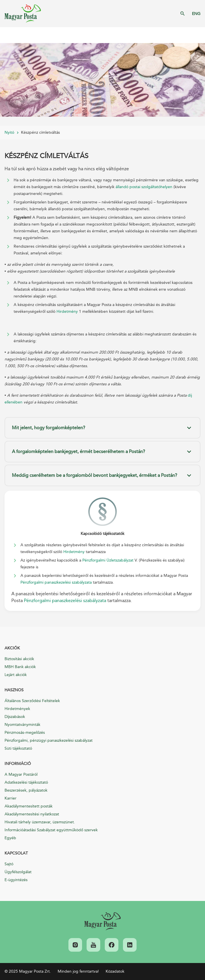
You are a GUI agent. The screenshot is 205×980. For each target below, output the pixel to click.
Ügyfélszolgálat (18, 872)
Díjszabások (15, 717)
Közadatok (115, 971)
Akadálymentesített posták (29, 806)
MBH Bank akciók (20, 667)
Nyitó (9, 132)
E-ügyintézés (16, 880)
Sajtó (9, 864)
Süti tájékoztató (18, 748)
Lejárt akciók (16, 675)
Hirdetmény (67, 312)
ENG (196, 14)
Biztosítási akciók (19, 659)
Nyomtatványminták (22, 725)
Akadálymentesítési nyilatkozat (32, 814)
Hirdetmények (17, 709)
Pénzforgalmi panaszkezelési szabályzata (56, 582)
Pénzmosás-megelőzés (25, 733)
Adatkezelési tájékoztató (26, 782)
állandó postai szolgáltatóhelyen (144, 187)
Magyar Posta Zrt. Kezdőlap (23, 14)
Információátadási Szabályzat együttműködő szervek (51, 830)
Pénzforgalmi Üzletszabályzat (108, 560)
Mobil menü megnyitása (9, 35)
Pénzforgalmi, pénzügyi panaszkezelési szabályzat (49, 740)
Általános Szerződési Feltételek (32, 701)
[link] (102, 921)
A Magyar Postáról (21, 774)
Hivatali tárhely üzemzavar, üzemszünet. (40, 822)
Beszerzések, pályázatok (26, 790)
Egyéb (10, 838)
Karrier (11, 798)
